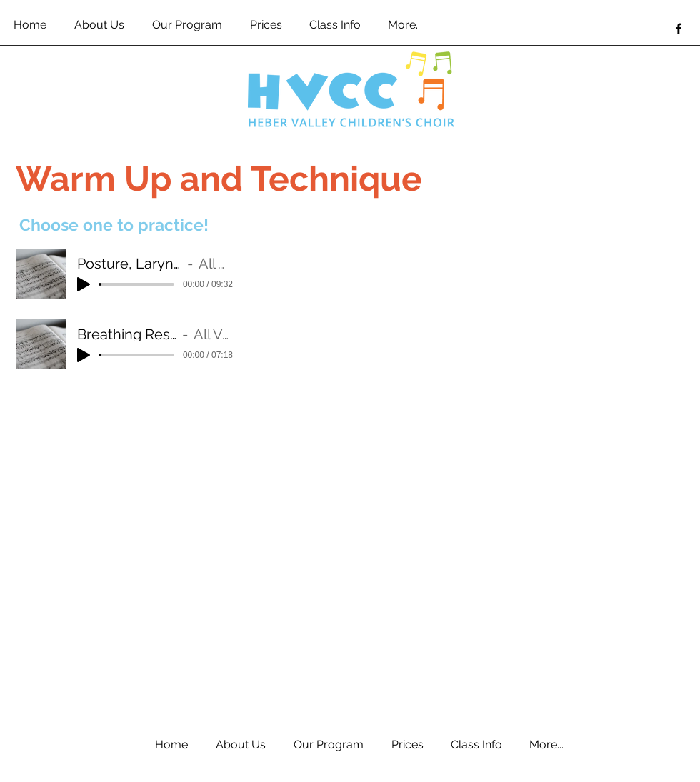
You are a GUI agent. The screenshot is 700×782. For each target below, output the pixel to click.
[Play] (84, 284)
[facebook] (679, 29)
